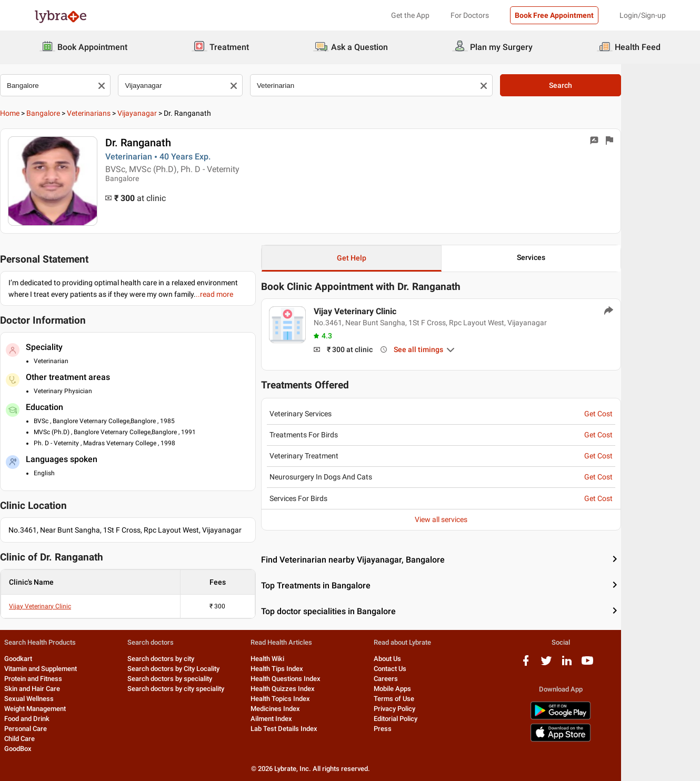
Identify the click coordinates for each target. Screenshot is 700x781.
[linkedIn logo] (614, 664)
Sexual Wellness (59, 699)
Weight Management (65, 709)
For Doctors (470, 15)
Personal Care (56, 729)
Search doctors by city (194, 659)
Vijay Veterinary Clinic (74, 606)
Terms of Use (434, 699)
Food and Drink (57, 719)
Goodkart (48, 659)
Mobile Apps (433, 689)
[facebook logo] (573, 664)
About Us (428, 659)
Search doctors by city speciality (209, 689)
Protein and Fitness (63, 679)
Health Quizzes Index (320, 689)
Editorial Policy (436, 719)
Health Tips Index (314, 669)
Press (423, 729)
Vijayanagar (171, 113)
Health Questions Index (323, 679)
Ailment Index (309, 719)
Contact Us (431, 669)
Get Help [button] (392, 258)
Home (44, 113)
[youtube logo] (635, 664)
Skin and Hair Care (62, 689)
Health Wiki (305, 659)
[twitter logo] (594, 664)
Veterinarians (123, 113)
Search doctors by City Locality (207, 669)
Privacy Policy (435, 709)
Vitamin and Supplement (71, 669)
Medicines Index (313, 709)
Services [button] (574, 257)
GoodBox (48, 749)
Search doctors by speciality (203, 679)
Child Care (49, 739)
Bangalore (77, 113)
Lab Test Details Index (321, 729)
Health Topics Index (318, 699)
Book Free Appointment (554, 15)
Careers (426, 679)
